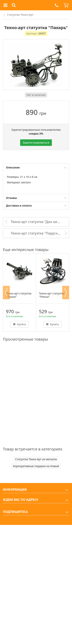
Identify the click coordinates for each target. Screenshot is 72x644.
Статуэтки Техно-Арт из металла (36, 459)
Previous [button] (6, 293)
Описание (13, 167)
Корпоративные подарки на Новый (36, 466)
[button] (56, 5)
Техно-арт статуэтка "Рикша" (52, 295)
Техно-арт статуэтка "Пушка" (19, 295)
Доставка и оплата (19, 206)
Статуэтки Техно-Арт (20, 15)
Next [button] (66, 293)
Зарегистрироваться (36, 143)
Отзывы (11, 198)
